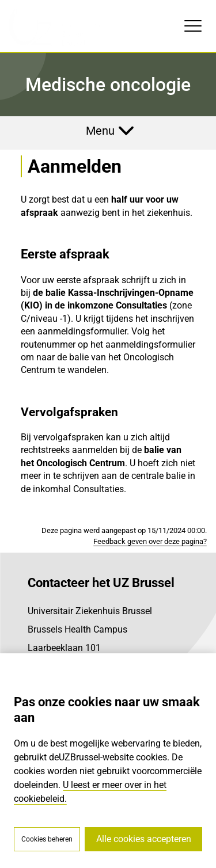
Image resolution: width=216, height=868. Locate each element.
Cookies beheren (47, 839)
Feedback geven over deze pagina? (150, 541)
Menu (100, 131)
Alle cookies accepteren (144, 839)
